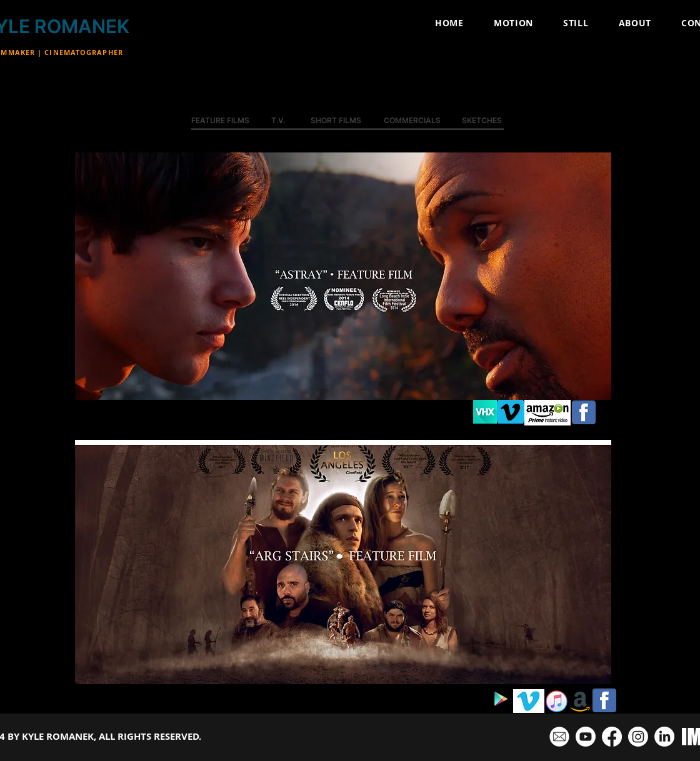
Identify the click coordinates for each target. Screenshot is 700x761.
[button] (343, 276)
